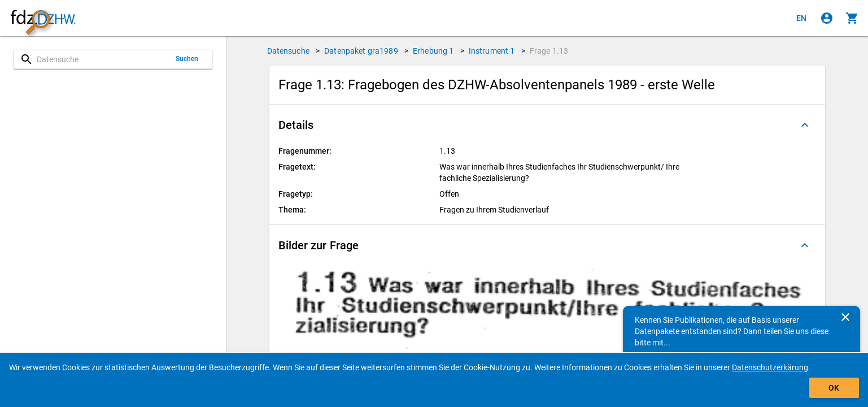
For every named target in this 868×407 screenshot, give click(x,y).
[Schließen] (845, 317)
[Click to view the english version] (801, 18)
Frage (549, 51)
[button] (547, 125)
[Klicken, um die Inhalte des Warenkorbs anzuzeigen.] (852, 18)
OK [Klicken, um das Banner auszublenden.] (834, 388)
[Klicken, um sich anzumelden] (827, 18)
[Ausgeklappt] (805, 125)
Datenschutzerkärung (770, 367)
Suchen (187, 59)
